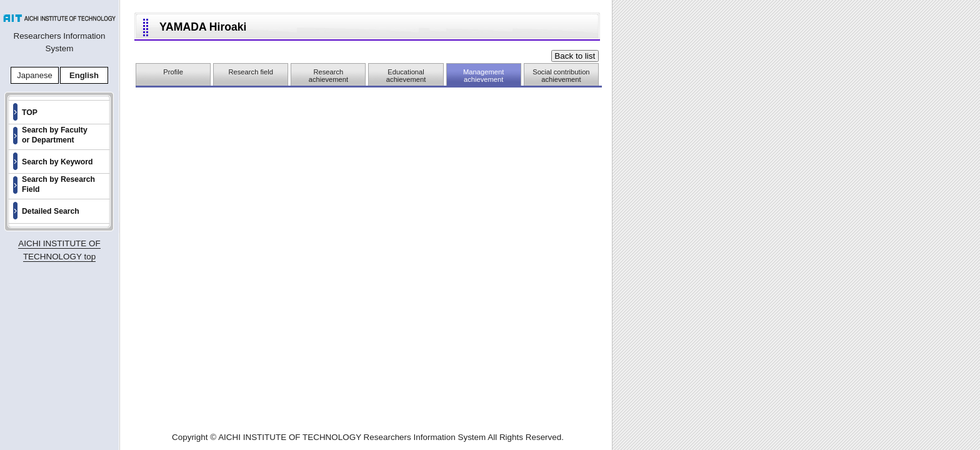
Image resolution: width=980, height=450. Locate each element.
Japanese (34, 75)
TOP (30, 112)
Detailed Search (51, 211)
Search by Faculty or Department (55, 135)
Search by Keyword (57, 162)
